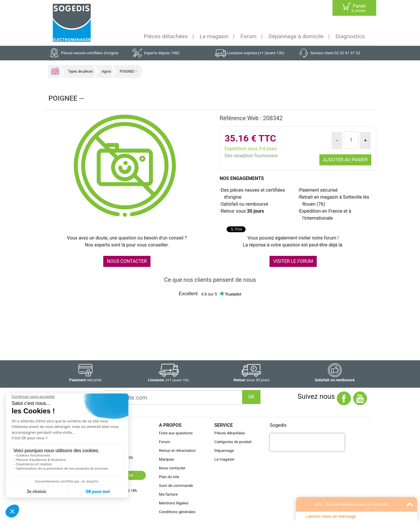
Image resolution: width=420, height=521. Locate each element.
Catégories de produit (233, 442)
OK (251, 397)
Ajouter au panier (345, 160)
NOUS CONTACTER (127, 261)
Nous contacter (172, 468)
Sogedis (278, 425)
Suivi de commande (176, 486)
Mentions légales (174, 503)
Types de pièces (80, 71)
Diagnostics (350, 36)
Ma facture (168, 494)
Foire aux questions (176, 433)
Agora (106, 71)
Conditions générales (177, 512)
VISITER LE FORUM (293, 261)
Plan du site (169, 477)
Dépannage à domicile (296, 36)
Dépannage (224, 451)
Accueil (55, 71)
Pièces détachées (166, 36)
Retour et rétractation (177, 451)
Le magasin (214, 36)
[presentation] (307, 442)
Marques (167, 459)
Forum (248, 36)
